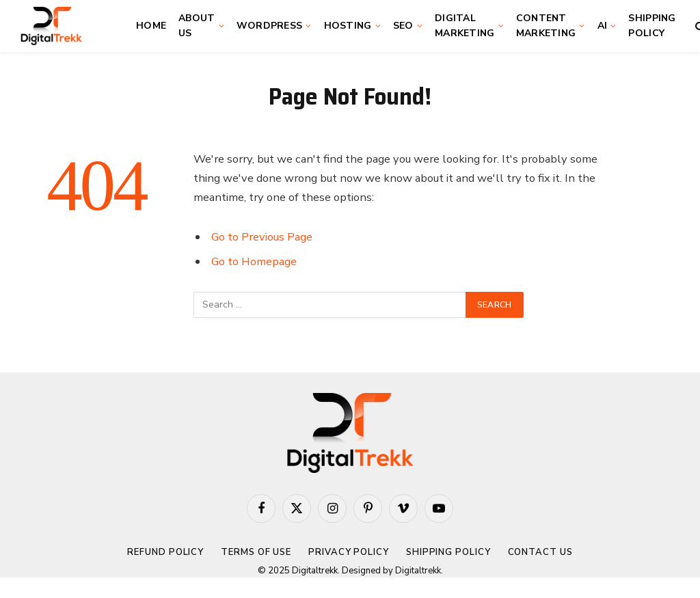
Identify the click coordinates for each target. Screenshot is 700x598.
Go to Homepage (254, 261)
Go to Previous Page (262, 237)
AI (603, 26)
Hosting (348, 26)
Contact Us (540, 552)
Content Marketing (546, 26)
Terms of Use (256, 552)
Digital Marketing (465, 26)
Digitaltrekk (418, 571)
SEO (403, 26)
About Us (197, 26)
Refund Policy (165, 552)
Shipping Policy (652, 26)
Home (151, 26)
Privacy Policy (349, 552)
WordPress (270, 26)
